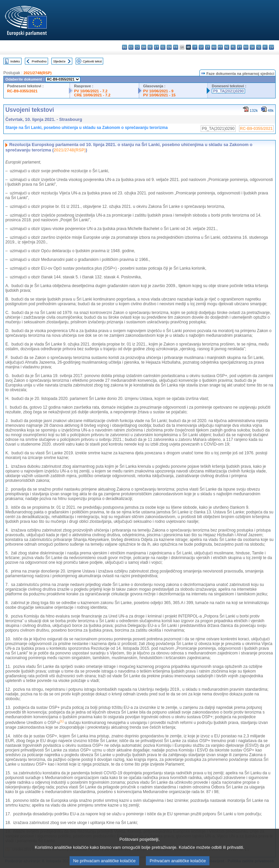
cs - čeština (137, 47)
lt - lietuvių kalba (208, 47)
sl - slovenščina (259, 47)
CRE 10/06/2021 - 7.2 (92, 95)
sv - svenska (271, 47)
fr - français (176, 47)
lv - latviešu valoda (201, 47)
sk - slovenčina (252, 47)
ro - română (246, 47)
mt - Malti (220, 47)
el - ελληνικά (163, 47)
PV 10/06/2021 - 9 (158, 91)
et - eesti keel (156, 47)
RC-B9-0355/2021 (22, 91)
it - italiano (195, 47)
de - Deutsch (150, 47)
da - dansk (144, 47)
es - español (131, 47)
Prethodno (39, 61)
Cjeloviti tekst (92, 61)
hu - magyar (214, 47)
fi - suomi (265, 47)
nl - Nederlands (227, 47)
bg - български (125, 47)
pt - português (240, 47)
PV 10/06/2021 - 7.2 (91, 91)
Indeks (15, 61)
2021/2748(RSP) (37, 73)
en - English (169, 47)
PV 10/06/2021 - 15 (159, 95)
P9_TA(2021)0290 (228, 91)
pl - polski (233, 47)
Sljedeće (59, 61)
